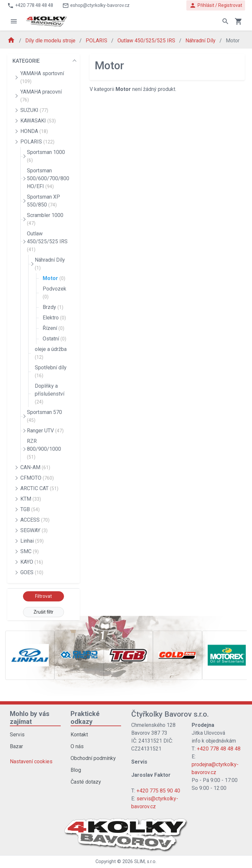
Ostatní (54, 339)
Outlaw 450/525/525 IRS (147, 41)
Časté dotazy (86, 782)
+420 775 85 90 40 (158, 791)
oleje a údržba (51, 353)
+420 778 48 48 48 (219, 749)
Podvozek (54, 293)
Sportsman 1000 (46, 156)
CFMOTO (37, 478)
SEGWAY (34, 530)
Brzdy (53, 307)
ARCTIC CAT (39, 488)
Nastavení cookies (31, 761)
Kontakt (79, 735)
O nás (77, 746)
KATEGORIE (26, 61)
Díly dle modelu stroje (51, 41)
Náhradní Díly (201, 41)
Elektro (54, 318)
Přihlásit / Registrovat (216, 5)
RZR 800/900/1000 (44, 449)
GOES (32, 572)
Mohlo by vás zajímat (30, 718)
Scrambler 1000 (45, 219)
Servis (17, 735)
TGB (30, 509)
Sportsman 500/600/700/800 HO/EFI (48, 178)
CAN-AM (35, 467)
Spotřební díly (51, 371)
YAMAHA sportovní (42, 77)
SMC (30, 551)
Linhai (32, 541)
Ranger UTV (45, 431)
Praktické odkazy (85, 718)
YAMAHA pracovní (41, 96)
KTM (31, 499)
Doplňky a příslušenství (50, 394)
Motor (54, 278)
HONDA (34, 131)
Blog (76, 770)
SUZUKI (34, 110)
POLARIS (97, 41)
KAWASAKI (38, 121)
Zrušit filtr (43, 612)
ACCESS (35, 520)
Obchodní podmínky (93, 758)
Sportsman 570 (44, 416)
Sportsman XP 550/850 (43, 201)
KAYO (32, 562)
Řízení (53, 328)
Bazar (16, 746)
